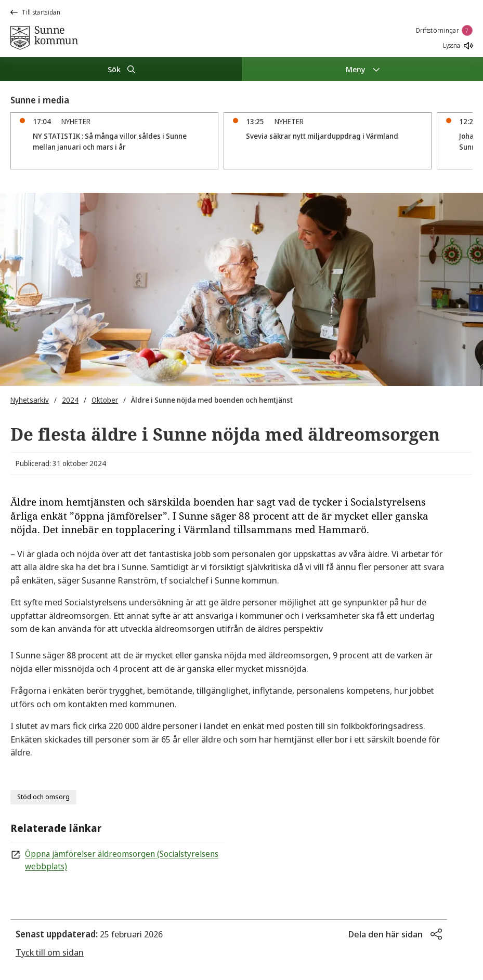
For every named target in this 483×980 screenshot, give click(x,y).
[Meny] (363, 69)
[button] (395, 934)
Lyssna (458, 45)
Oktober (105, 400)
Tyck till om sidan (50, 952)
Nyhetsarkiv (30, 400)
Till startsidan (35, 12)
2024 (70, 400)
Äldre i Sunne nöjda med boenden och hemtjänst (212, 400)
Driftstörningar (445, 30)
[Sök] (121, 69)
